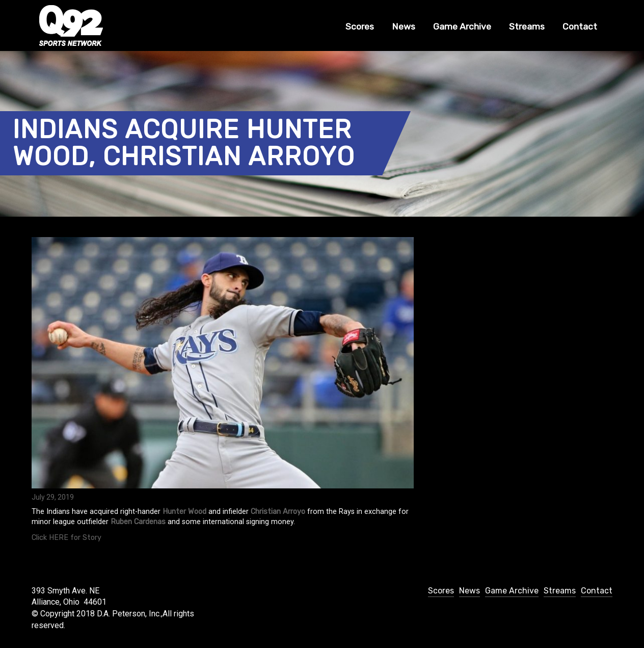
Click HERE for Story (66, 538)
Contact (580, 27)
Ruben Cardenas (138, 522)
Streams (527, 27)
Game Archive (462, 27)
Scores (360, 27)
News (404, 27)
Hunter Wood (184, 512)
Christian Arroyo (278, 512)
